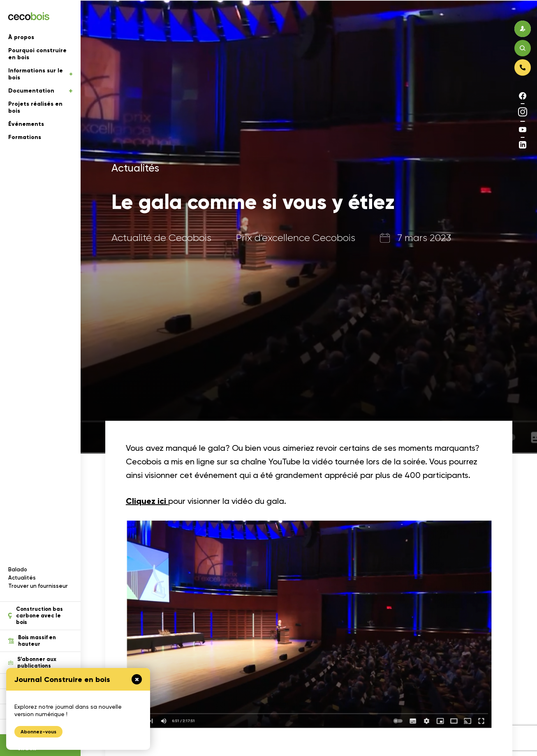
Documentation (40, 91)
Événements (26, 124)
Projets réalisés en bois (35, 107)
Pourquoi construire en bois (37, 54)
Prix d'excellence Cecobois (296, 238)
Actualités (22, 578)
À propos (21, 37)
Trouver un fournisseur (38, 586)
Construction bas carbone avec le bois (36, 616)
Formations (25, 137)
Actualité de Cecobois (161, 238)
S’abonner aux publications (32, 663)
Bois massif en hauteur (32, 641)
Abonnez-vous (38, 732)
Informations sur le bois (40, 74)
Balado (18, 569)
